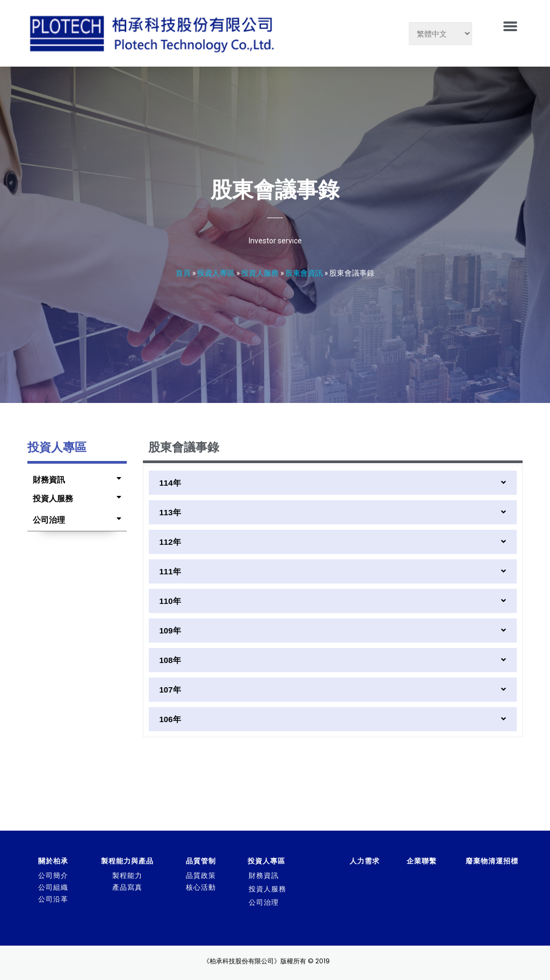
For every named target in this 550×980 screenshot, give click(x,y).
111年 (170, 571)
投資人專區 (216, 273)
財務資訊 (49, 480)
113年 (170, 512)
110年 (170, 601)
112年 (170, 542)
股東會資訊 (304, 273)
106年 (170, 719)
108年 (170, 660)
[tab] (74, 477)
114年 (170, 483)
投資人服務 (260, 273)
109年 (170, 630)
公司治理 (49, 520)
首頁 (183, 273)
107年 (170, 690)
